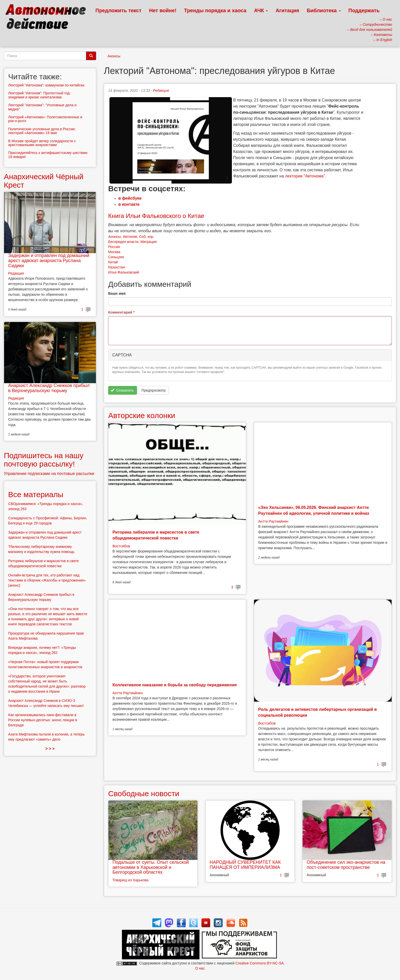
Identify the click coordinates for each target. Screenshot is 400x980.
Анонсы (114, 56)
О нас (200, 968)
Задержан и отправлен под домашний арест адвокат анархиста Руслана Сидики (49, 261)
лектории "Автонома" (305, 176)
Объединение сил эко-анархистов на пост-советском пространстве (346, 865)
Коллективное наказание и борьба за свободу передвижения (175, 685)
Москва (114, 252)
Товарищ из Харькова (130, 880)
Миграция (148, 242)
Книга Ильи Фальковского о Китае (156, 216)
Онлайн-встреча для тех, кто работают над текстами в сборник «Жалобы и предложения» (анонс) (47, 580)
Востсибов (121, 546)
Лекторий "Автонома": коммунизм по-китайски (46, 85)
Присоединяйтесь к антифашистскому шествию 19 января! (48, 155)
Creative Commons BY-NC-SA (260, 963)
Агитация (287, 10)
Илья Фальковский (124, 272)
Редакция (161, 91)
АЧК (261, 10)
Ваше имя (117, 293)
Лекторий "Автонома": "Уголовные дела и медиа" (42, 107)
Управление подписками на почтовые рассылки (49, 474)
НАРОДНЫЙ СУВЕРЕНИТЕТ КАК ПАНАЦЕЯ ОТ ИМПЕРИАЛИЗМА (245, 865)
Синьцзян (116, 257)
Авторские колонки (142, 415)
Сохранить (122, 390)
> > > (50, 749)
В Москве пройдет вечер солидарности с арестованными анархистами (42, 143)
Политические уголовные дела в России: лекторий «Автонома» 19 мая (42, 131)
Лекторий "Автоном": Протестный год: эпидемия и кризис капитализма (39, 95)
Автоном (130, 237)
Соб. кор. (147, 237)
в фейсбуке (130, 198)
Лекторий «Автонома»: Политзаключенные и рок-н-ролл (45, 119)
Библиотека (324, 10)
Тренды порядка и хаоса (215, 10)
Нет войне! (163, 10)
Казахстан (117, 267)
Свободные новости (144, 794)
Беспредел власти (123, 242)
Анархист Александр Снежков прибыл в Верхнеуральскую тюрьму (49, 388)
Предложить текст (118, 10)
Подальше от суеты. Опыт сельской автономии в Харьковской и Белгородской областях (151, 867)
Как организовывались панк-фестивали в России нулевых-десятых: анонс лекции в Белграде (43, 720)
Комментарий (121, 312)
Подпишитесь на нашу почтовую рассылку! (44, 460)
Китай (113, 262)
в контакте (129, 204)
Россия (114, 247)
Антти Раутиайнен (273, 521)
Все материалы (36, 494)
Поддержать (364, 10)
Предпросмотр (153, 390)
